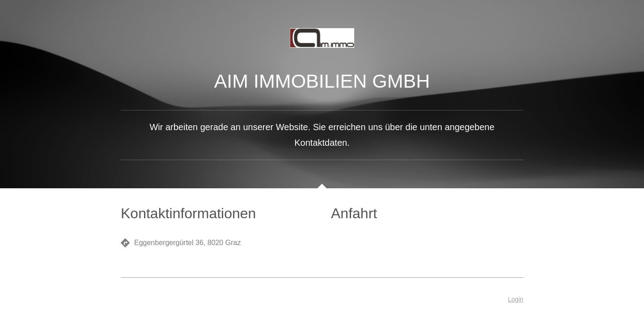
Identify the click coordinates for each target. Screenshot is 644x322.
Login (516, 299)
